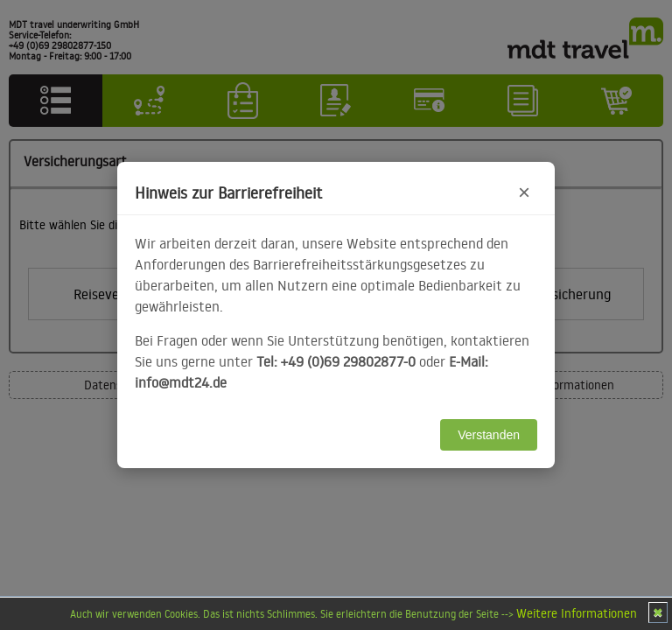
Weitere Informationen (577, 613)
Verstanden (489, 435)
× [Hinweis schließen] (524, 192)
